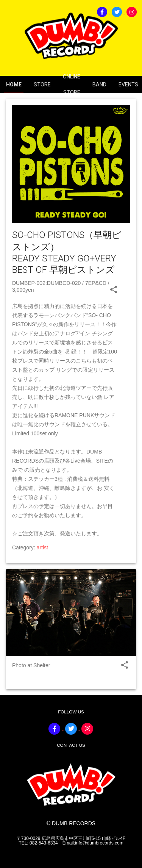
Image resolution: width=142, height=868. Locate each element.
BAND (99, 84)
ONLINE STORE (72, 84)
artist (42, 547)
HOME (14, 84)
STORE (42, 84)
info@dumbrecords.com (99, 843)
